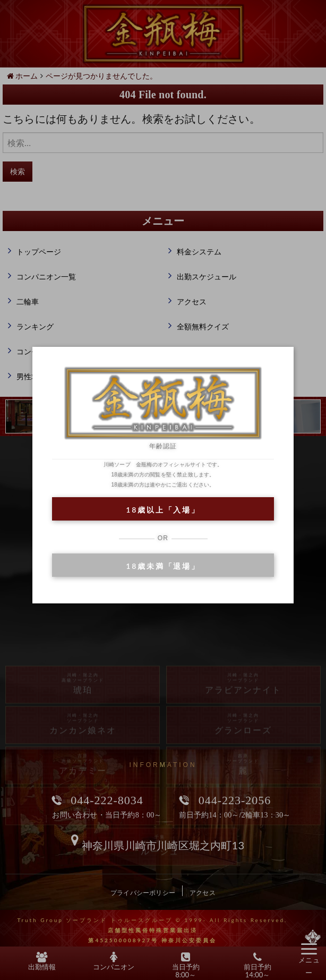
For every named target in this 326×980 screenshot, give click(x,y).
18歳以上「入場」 (163, 510)
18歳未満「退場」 (163, 566)
